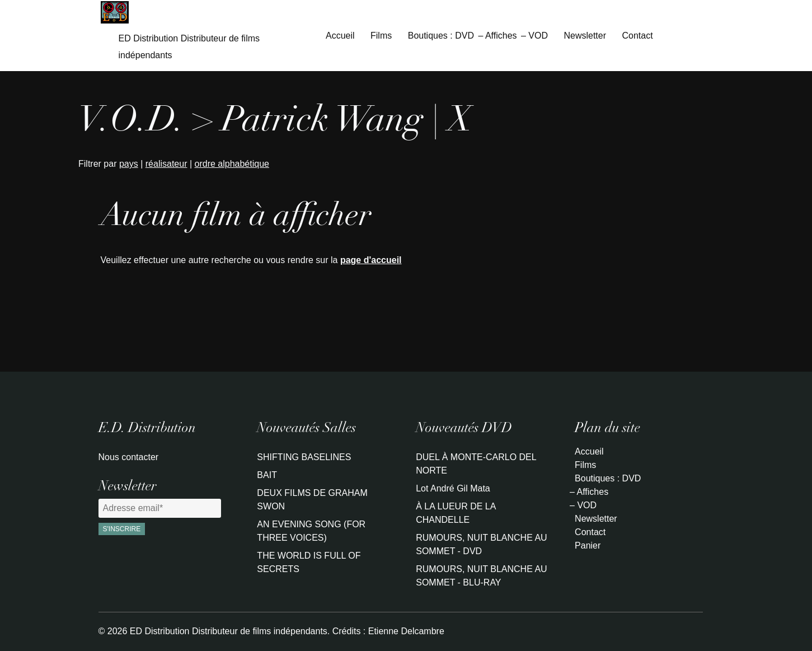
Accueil (340, 36)
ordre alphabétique (232, 164)
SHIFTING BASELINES (304, 457)
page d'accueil (371, 260)
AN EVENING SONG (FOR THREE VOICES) (311, 531)
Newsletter (585, 36)
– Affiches (497, 36)
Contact (637, 36)
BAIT (267, 475)
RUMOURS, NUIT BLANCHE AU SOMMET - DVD (481, 544)
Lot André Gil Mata (453, 488)
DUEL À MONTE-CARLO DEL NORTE (476, 464)
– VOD (534, 36)
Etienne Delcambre (406, 631)
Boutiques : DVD (441, 36)
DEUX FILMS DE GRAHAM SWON (312, 500)
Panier (588, 545)
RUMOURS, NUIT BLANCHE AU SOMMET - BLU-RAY (481, 576)
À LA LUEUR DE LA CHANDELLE (456, 513)
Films (381, 36)
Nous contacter (129, 457)
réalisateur (166, 164)
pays (129, 164)
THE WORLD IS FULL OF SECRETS (309, 562)
